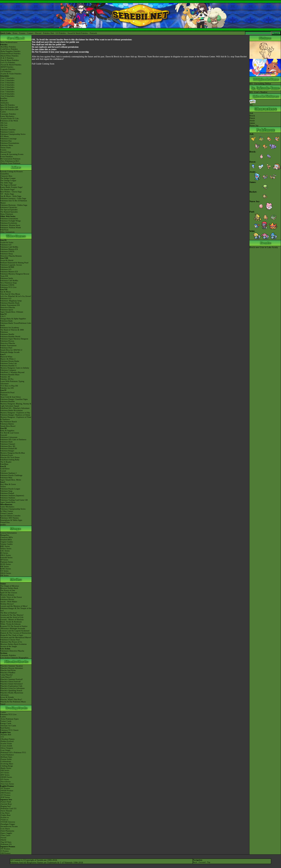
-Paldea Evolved (7, 741)
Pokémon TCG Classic (9, 730)
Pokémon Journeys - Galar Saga (13, 198)
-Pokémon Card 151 (8, 808)
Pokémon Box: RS (8, 446)
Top (209, 862)
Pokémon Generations (9, 219)
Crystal (3, 471)
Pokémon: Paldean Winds (11, 227)
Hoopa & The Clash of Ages (12, 635)
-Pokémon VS (6, 844)
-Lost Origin (5, 750)
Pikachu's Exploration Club (11, 686)
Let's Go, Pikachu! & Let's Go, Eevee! (16, 296)
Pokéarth (93, 33)
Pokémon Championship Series (13, 134)
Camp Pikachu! (6, 675)
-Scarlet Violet (6, 744)
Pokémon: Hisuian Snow (10, 225)
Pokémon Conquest (8, 370)
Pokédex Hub (48, 33)
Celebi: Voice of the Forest (11, 597)
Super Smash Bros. (8, 502)
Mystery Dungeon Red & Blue (13, 453)
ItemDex (4, 98)
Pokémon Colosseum (9, 437)
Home (15, 33)
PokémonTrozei (7, 455)
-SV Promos (5, 788)
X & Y (3, 316)
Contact (30, 33)
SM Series (4, 575)
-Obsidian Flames (7, 739)
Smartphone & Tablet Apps (11, 520)
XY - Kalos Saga (7, 194)
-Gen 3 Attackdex (7, 83)
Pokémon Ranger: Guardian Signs (14, 399)
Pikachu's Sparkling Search (11, 690)
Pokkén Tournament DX (10, 305)
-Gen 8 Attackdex (7, 94)
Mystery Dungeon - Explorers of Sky (15, 413)
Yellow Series (6, 549)
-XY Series (5, 773)
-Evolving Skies (7, 764)
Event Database (6, 156)
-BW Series (5, 775)
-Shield (3, 840)
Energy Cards (6, 723)
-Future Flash (6, 802)
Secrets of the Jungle (9, 646)
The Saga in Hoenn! (8, 185)
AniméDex (5, 174)
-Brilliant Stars (6, 757)
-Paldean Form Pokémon (10, 163)
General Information (9, 533)
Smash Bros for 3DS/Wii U (11, 350)
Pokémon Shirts (7, 145)
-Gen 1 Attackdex (7, 78)
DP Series (4, 560)
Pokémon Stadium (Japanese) (12, 495)
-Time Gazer (5, 835)
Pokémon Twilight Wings (11, 221)
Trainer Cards (6, 721)
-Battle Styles (6, 768)
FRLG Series (5, 555)
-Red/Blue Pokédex (8, 47)
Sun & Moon (5, 292)
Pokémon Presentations (10, 143)
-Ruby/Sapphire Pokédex (10, 51)
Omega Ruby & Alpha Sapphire (13, 319)
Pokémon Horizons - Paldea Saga (14, 205)
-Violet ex (4, 820)
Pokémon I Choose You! (10, 640)
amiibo (3, 525)
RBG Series (5, 546)
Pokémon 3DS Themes (10, 518)
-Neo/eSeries (5, 782)
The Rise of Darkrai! (9, 613)
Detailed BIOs (6, 540)
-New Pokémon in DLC (10, 161)
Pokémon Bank (6, 321)
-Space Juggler (6, 833)
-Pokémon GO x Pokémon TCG (13, 752)
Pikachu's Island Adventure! (12, 684)
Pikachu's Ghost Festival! (11, 682)
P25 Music (5, 136)
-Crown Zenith (6, 746)
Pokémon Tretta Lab (9, 363)
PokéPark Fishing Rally (10, 460)
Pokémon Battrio (7, 424)
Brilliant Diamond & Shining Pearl (14, 263)
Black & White (6, 357)
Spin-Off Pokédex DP (9, 107)
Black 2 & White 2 (8, 359)
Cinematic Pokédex (8, 114)
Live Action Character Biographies (14, 658)
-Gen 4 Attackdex (7, 85)
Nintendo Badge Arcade (10, 352)
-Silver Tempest (7, 748)
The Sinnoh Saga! (7, 189)
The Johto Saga (6, 183)
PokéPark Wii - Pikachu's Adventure (15, 408)
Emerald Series (6, 557)
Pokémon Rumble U (9, 366)
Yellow (3, 487)
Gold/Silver (5, 469)
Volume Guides (6, 544)
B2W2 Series (6, 569)
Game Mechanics (7, 116)
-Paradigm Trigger (8, 824)
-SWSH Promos (7, 791)
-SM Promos (5, 793)
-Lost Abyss (5, 829)
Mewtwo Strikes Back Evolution (13, 644)
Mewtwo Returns (7, 595)
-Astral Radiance (7, 755)
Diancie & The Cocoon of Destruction (16, 633)
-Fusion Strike (6, 759)
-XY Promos (5, 795)
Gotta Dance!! (6, 677)
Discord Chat (6, 152)
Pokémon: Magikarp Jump (11, 301)
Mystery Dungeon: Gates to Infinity (15, 368)
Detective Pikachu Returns (11, 256)
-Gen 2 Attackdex (7, 80)
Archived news (11, 42)
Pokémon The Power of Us (11, 642)
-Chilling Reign (6, 766)
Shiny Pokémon (7, 214)
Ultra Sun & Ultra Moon (10, 294)
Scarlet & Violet (7, 242)
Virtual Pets (5, 522)
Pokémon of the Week (9, 121)
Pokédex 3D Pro (7, 379)
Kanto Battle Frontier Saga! (11, 187)
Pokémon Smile (7, 278)
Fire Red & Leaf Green (10, 433)
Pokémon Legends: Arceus (11, 265)
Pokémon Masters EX (9, 249)
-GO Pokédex (6, 71)
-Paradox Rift (6, 735)
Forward (202, 862)
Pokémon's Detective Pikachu (12, 651)
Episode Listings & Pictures (12, 171)
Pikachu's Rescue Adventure (12, 668)
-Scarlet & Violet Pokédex (11, 74)
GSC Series (5, 551)
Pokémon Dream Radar (10, 361)
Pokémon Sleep (6, 254)
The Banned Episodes (9, 212)
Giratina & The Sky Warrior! (12, 615)
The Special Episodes (9, 210)
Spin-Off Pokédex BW (9, 109)
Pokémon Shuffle (7, 334)
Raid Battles (5, 728)
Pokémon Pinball (7, 493)
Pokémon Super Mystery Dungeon (14, 339)
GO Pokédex (61, 33)
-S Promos (4, 851)
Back (195, 862)
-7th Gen (4, 127)
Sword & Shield (7, 260)
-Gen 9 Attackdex (7, 96)
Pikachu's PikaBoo (8, 673)
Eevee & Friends (7, 697)
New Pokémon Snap (9, 283)
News (3, 42)
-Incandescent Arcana (9, 826)
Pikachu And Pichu (8, 670)
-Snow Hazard (6, 811)
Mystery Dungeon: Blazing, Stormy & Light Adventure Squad (16, 405)
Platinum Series (7, 562)
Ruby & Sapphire (7, 431)
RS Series (4, 553)
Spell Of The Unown (9, 593)
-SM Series (5, 770)
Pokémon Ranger (7, 451)
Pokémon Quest (7, 310)
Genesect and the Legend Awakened (15, 631)
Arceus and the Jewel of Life (12, 617)
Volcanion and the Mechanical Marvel (16, 637)
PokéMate (4, 464)
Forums (22, 33)
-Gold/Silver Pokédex (9, 49)
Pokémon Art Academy (10, 328)
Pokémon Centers (7, 132)
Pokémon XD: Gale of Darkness (13, 439)
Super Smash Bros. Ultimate (12, 312)
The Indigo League (8, 178)
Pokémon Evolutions (9, 223)
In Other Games (7, 511)
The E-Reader (6, 462)
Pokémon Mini (6, 478)
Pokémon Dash (6, 442)
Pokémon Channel (8, 444)
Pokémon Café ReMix (9, 247)
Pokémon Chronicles (9, 207)
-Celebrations (6, 761)
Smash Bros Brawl (8, 426)
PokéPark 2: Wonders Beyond (12, 372)
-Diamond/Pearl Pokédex (10, 54)
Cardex (3, 112)
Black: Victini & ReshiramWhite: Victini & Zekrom (11, 623)
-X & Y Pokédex (7, 58)
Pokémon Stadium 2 (8, 473)
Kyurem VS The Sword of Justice (14, 626)
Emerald (4, 435)
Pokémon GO (6, 245)
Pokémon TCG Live (8, 287)
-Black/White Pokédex (9, 56)
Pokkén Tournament (8, 345)
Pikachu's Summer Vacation (11, 666)
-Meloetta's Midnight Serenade (13, 628)
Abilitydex (5, 103)
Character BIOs (6, 537)
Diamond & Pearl (7, 392)
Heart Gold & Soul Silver (11, 397)
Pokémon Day (6, 141)
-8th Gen (4, 125)
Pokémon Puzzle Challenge (11, 475)
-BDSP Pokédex (7, 67)
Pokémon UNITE (7, 251)
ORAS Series (6, 573)
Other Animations (7, 232)
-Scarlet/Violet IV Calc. (10, 118)
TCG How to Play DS (9, 386)
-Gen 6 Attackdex (7, 89)
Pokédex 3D (5, 377)
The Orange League (8, 180)
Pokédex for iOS (7, 388)
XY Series (4, 571)
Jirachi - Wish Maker (9, 602)
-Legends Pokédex (8, 69)
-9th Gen (4, 123)
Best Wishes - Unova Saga (11, 192)
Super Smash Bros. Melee (11, 480)
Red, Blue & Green (8, 484)
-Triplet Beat (5, 815)
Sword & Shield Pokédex (78, 33)
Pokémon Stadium (8, 498)
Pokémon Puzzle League (10, 489)
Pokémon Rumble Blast (10, 375)
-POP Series (5, 797)
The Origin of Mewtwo (10, 586)
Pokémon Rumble (7, 401)
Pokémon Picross (7, 341)
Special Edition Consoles (10, 516)
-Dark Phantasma (7, 831)
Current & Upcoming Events (12, 154)
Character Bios (6, 176)
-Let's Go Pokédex (8, 62)
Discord (38, 33)
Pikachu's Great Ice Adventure (12, 688)
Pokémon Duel (6, 348)
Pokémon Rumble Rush (10, 303)
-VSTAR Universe (8, 822)
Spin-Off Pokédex (7, 105)
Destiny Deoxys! (7, 604)
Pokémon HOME (7, 267)
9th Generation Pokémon (10, 159)
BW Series (5, 566)
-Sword (3, 838)
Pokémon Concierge (8, 139)
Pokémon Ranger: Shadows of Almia (15, 415)
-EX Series (5, 779)
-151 (2, 737)
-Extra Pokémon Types (9, 719)
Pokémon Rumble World (10, 336)
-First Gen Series (7, 784)
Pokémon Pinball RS (9, 448)
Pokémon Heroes (7, 599)
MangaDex (5, 535)
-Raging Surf (5, 806)
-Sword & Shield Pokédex (11, 65)
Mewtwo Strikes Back (9, 588)
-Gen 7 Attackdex (7, 92)
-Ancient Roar (6, 804)
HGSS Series (5, 564)
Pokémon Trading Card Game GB (14, 500)
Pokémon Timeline (8, 130)
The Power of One (8, 590)
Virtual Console (7, 513)
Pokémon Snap (6, 491)
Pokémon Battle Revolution (11, 410)
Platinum (4, 395)
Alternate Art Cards (8, 726)
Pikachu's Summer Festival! (12, 679)
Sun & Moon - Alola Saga (11, 196)
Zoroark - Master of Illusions (12, 619)
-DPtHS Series (6, 777)
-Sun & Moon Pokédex (10, 60)
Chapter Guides (6, 542)
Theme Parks (5, 148)
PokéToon (4, 230)
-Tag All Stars (6, 842)
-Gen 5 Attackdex (7, 87)
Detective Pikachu (8, 307)
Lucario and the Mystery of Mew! (14, 606)
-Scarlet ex (5, 817)
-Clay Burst (5, 813)
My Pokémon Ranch (9, 422)
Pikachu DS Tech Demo (10, 457)
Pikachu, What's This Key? (11, 699)
